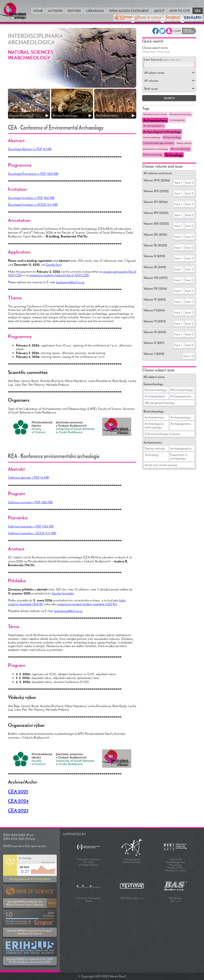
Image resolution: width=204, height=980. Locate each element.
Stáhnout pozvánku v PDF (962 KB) (31, 526)
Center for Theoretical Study (88, 900)
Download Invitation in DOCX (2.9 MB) (33, 205)
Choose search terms (156, 50)
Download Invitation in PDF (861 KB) (31, 198)
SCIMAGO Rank (132, 19)
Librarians (95, 11)
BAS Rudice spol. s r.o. (175, 900)
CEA (198, 11)
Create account (189, 31)
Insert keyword (162, 60)
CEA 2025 (18, 792)
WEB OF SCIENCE (162, 19)
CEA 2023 (18, 811)
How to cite (180, 11)
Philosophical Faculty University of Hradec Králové (88, 862)
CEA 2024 (18, 801)
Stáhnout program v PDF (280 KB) (30, 502)
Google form (54, 265)
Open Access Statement (129, 11)
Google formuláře (63, 593)
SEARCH (169, 98)
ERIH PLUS (193, 18)
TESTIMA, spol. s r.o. (132, 898)
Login (177, 31)
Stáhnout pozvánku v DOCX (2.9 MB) (32, 533)
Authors (55, 11)
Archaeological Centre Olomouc (132, 861)
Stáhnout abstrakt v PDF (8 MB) (29, 478)
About (159, 11)
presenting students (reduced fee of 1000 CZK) (59, 275)
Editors (74, 11)
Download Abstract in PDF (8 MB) (30, 149)
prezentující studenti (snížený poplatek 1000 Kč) (87, 604)
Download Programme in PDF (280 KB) (33, 174)
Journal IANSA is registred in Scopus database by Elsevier (30, 923)
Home (38, 11)
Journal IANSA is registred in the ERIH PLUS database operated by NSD (30, 952)
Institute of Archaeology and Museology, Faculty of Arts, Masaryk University (175, 865)
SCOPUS (182, 19)
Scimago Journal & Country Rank (30, 869)
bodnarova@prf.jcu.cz (70, 282)
